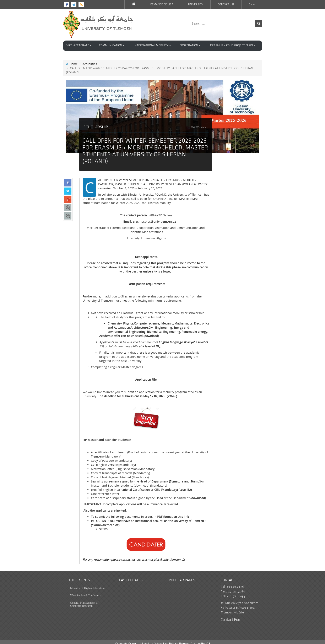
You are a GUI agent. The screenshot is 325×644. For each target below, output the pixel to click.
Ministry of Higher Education (87, 584)
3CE (208, 640)
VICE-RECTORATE (79, 45)
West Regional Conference (86, 591)
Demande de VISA (162, 5)
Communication (112, 45)
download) (142, 481)
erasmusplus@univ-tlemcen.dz (163, 555)
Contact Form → (234, 616)
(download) (151, 332)
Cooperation (190, 45)
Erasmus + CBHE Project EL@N (233, 45)
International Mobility (152, 45)
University (196, 5)
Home (72, 60)
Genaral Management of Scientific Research (84, 600)
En (252, 5)
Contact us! (226, 5)
